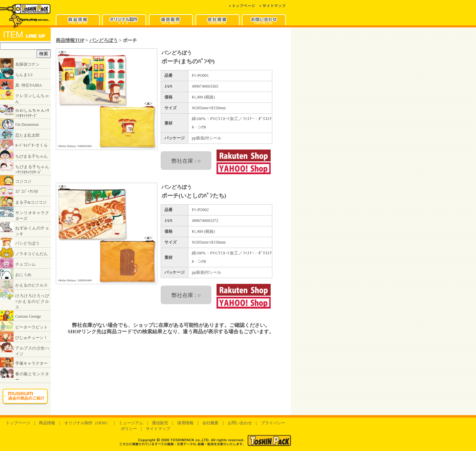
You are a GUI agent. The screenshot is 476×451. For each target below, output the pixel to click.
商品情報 (47, 423)
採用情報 (185, 423)
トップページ (18, 423)
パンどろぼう (104, 40)
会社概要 (210, 423)
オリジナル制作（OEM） (87, 423)
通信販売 (160, 423)
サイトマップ (158, 429)
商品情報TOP (70, 40)
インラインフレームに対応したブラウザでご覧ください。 (25, 221)
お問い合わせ (240, 423)
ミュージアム (131, 423)
